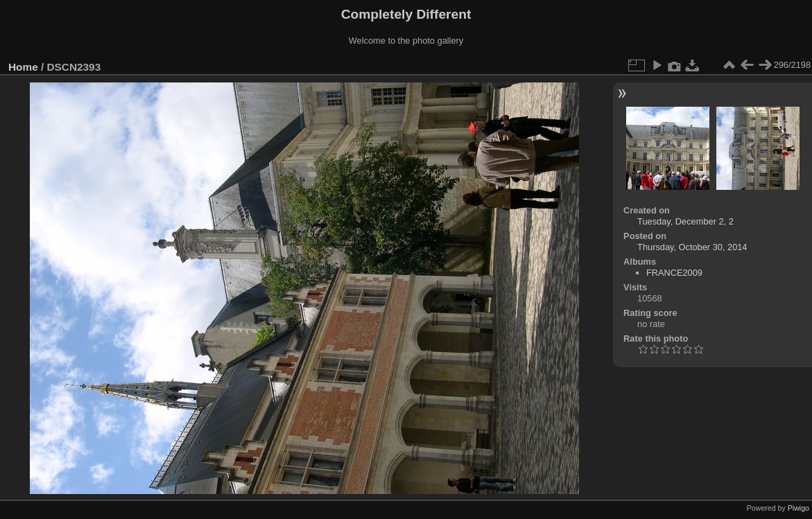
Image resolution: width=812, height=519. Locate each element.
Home (23, 67)
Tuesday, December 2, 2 (685, 221)
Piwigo (798, 508)
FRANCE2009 (674, 273)
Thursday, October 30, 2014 (692, 247)
